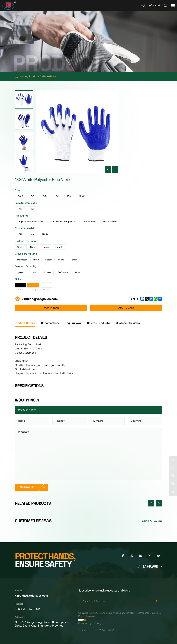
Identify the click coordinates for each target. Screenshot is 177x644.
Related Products (98, 323)
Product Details (25, 323)
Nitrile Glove (49, 76)
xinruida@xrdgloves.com (40, 299)
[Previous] (108, 169)
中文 (143, 5)
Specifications (50, 323)
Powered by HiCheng (90, 623)
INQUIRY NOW (51, 308)
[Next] (115, 169)
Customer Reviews (128, 323)
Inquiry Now (73, 323)
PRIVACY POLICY (105, 630)
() (156, 5)
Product (34, 76)
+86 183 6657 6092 (27, 609)
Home (23, 76)
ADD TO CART (126, 308)
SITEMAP (84, 630)
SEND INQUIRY (27, 487)
